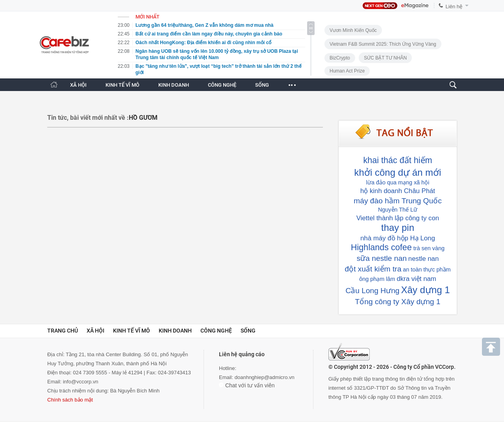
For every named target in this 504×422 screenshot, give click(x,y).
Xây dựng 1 (425, 290)
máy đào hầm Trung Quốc (398, 201)
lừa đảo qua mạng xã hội (398, 182)
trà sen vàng (429, 248)
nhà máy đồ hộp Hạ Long (397, 238)
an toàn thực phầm (427, 270)
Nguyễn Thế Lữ (398, 210)
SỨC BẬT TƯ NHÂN (385, 58)
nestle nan (423, 259)
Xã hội (95, 331)
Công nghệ (216, 331)
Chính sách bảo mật (70, 400)
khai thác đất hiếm (397, 160)
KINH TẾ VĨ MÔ (122, 85)
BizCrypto (340, 58)
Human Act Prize (347, 71)
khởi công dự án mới (398, 172)
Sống (248, 331)
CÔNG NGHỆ (222, 85)
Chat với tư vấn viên (247, 385)
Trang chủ (63, 331)
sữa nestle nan (382, 258)
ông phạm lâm (377, 279)
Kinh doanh (175, 331)
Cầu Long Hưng (372, 291)
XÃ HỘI (78, 85)
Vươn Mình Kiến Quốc (353, 30)
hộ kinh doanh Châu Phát (398, 191)
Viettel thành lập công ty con (398, 218)
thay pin (398, 228)
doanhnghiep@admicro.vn (265, 377)
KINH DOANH (174, 85)
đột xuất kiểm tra (373, 269)
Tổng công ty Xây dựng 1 (398, 302)
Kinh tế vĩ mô (132, 331)
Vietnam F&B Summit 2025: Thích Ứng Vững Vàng (383, 44)
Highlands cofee (381, 247)
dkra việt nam (416, 279)
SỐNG (262, 85)
